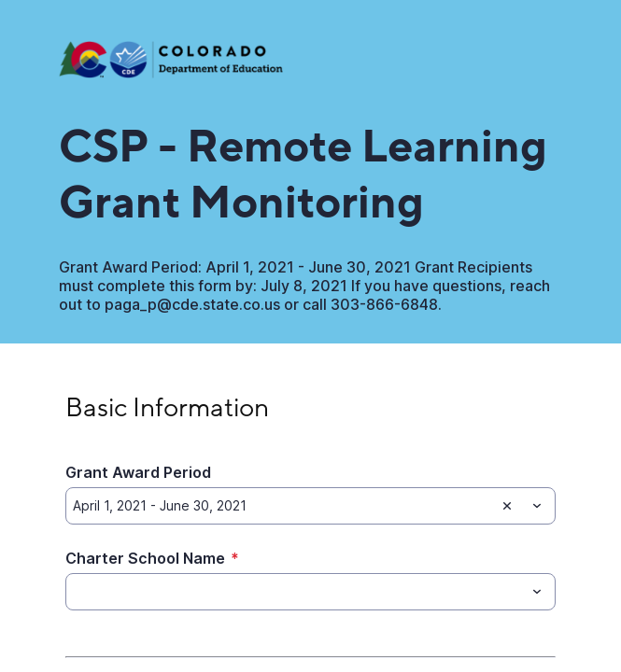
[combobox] (310, 506)
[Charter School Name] (295, 592)
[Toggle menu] (537, 506)
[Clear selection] (507, 506)
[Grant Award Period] (280, 506)
